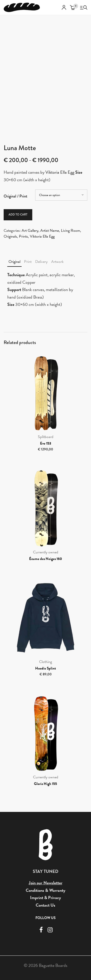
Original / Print (16, 196)
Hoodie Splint (45, 668)
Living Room (70, 231)
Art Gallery (30, 231)
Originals (10, 236)
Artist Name (50, 231)
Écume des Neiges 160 (45, 559)
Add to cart (18, 215)
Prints (23, 236)
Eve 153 (46, 443)
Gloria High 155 (45, 784)
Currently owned (46, 552)
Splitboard (46, 437)
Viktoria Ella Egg (60, 172)
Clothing (45, 662)
